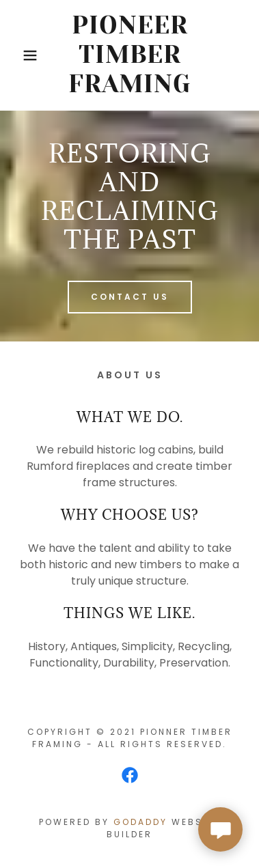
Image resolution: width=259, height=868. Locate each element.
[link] (130, 55)
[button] (21, 55)
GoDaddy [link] (140, 822)
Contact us (130, 297)
